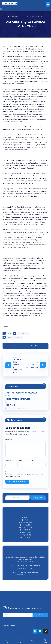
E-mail (22, 461)
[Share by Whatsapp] (31, 346)
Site (34, 461)
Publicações (19, 337)
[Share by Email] (36, 346)
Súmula (25, 517)
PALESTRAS (25, 530)
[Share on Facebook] (22, 346)
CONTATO (25, 537)
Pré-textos (10, 337)
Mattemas (10, 396)
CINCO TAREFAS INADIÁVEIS (25, 572)
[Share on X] (27, 346)
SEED (25, 520)
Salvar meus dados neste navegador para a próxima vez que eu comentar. (24, 475)
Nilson (9, 333)
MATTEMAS (25, 532)
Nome (8, 461)
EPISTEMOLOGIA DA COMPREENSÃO (25, 566)
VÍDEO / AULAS (25, 522)
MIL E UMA (25, 525)
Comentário (10, 439)
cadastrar (40, 615)
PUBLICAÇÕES (25, 527)
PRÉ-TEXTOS (25, 535)
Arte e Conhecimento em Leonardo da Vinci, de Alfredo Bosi (25, 558)
